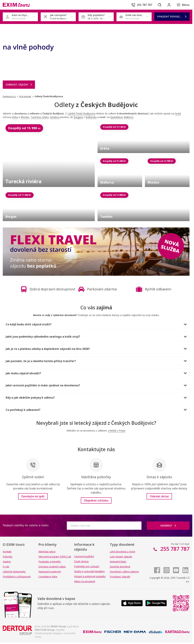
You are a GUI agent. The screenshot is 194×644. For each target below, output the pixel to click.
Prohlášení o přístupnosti (17, 577)
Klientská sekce (47, 552)
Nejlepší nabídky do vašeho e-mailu (26, 525)
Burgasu (78, 117)
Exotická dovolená (120, 567)
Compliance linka (48, 577)
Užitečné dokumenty (14, 572)
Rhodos (25, 117)
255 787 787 (174, 549)
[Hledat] (159, 5)
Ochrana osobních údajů (52, 567)
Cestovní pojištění (84, 556)
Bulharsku (91, 117)
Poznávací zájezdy (120, 577)
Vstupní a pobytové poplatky (90, 576)
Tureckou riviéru (40, 117)
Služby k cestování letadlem (89, 571)
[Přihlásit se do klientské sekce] (169, 5)
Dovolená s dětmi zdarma (124, 572)
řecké (178, 113)
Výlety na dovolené (85, 581)
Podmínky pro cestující (87, 566)
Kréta (15, 117)
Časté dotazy (81, 561)
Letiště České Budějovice (82, 113)
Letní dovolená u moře (122, 552)
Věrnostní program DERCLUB (55, 557)
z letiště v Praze (116, 431)
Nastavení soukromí (50, 572)
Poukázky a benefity (50, 562)
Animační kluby (118, 562)
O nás (6, 567)
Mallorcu (129, 117)
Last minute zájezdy (121, 557)
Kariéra (7, 562)
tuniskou (55, 117)
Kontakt (7, 552)
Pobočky (8, 557)
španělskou (117, 117)
